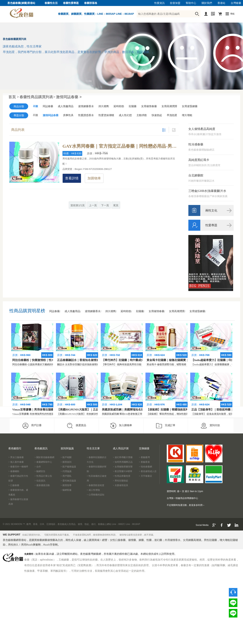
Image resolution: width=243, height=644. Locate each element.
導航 (232, 14)
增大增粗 (187, 115)
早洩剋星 (172, 115)
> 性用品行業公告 (43, 476)
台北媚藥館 (196, 175)
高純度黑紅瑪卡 (199, 160)
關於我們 (207, 3)
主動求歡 (142, 115)
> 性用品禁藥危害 (122, 476)
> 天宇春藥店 (145, 476)
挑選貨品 (76, 426)
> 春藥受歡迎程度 (95, 485)
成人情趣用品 (66, 106)
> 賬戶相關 (66, 457)
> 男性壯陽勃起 (120, 481)
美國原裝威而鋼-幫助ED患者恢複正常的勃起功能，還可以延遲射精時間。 (141, 414)
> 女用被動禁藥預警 (123, 467)
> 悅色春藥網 (145, 467)
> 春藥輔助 (14, 471)
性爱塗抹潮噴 (106, 115)
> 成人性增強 (93, 490)
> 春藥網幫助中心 (43, 462)
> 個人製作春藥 (16, 462)
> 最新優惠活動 (42, 485)
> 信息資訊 (40, 481)
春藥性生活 (51, 3)
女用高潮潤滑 (169, 106)
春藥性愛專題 (71, 3)
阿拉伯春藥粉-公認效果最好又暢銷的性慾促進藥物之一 (42, 364)
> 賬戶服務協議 (68, 467)
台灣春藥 (236, 3)
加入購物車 (121, 426)
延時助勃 (119, 106)
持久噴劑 (104, 106)
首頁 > (14, 97)
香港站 (221, 3)
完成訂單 (166, 426)
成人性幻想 (125, 115)
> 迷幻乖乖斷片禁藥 (123, 457)
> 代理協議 (66, 471)
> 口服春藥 (14, 485)
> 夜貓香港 (144, 462)
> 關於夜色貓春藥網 (44, 457)
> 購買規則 (66, 462)
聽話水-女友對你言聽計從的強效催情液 (78, 364)
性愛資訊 (159, 3)
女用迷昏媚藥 (190, 106)
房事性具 (68, 115)
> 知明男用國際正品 (123, 462)
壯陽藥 (133, 106)
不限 (35, 106)
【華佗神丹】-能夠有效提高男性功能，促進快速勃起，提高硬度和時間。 (141, 364)
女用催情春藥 (149, 106)
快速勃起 (157, 115)
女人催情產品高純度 (202, 129)
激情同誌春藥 (51, 115)
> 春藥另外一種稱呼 (18, 467)
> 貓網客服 (66, 490)
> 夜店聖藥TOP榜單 (123, 471)
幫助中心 (191, 3)
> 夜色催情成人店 (148, 471)
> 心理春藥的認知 (95, 495)
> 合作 (38, 467)
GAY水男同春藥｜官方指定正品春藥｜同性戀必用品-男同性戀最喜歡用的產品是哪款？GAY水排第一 (121, 146)
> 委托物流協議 (68, 481)
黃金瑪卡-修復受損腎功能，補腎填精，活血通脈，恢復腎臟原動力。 (183, 364)
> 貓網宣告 (40, 471)
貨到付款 (210, 426)
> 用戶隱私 (66, 476)
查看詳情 (72, 178)
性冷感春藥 (196, 144)
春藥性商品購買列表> (37, 97)
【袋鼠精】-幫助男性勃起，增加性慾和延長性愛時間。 (176, 414)
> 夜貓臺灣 (144, 457)
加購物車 (94, 178)
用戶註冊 (32, 426)
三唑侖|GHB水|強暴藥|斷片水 (207, 191)
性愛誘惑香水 (86, 115)
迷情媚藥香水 (86, 106)
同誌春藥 (48, 106)
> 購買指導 (66, 485)
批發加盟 (175, 3)
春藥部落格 (91, 3)
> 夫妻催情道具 (120, 485)
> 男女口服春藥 (16, 457)
